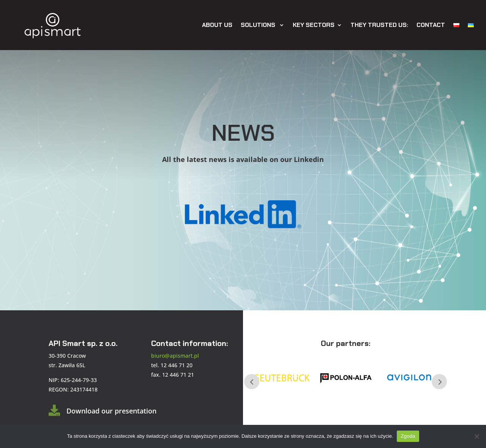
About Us (217, 25)
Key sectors (314, 25)
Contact (431, 25)
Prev (252, 382)
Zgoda (408, 436)
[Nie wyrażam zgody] (477, 436)
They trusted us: (379, 25)
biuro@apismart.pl (175, 356)
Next (439, 382)
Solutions (259, 25)
